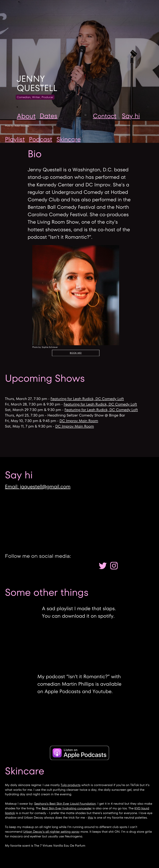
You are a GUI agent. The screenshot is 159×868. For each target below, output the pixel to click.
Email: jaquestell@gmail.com (38, 487)
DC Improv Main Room (79, 421)
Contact (105, 116)
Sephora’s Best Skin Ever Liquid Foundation (65, 804)
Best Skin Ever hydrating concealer (67, 808)
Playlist (15, 139)
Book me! (76, 353)
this (90, 818)
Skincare (69, 139)
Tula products (71, 785)
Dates (49, 116)
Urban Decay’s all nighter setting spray (51, 832)
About (26, 116)
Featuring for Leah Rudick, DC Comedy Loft (87, 399)
